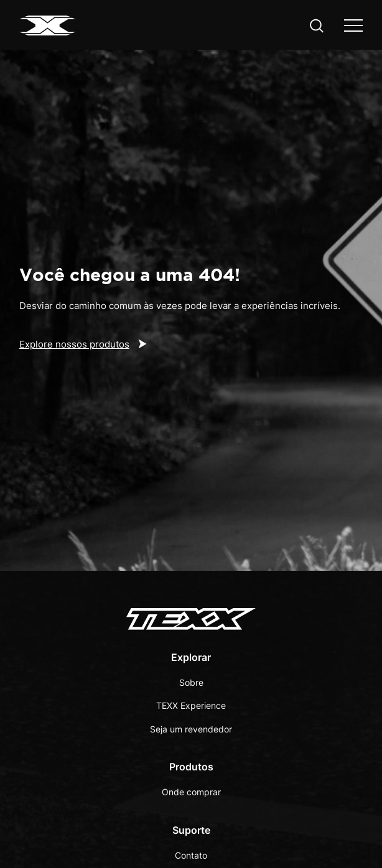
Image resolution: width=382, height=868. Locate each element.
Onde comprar (191, 792)
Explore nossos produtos (74, 344)
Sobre (191, 682)
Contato (191, 855)
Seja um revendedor (191, 729)
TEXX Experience (191, 705)
